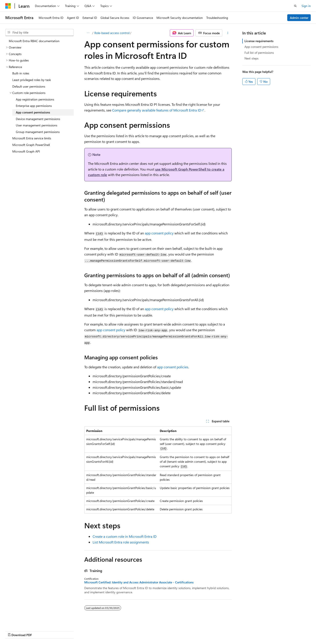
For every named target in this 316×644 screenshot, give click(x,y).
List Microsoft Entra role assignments (121, 542)
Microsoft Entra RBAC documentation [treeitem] (34, 41)
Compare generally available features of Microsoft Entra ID (157, 110)
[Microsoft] (8, 6)
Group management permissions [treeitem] (38, 132)
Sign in (306, 6)
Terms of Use (249, 630)
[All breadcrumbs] (88, 33)
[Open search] (295, 6)
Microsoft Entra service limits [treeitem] (32, 138)
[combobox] (39, 32)
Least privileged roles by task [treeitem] (32, 80)
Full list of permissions (259, 53)
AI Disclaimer (145, 630)
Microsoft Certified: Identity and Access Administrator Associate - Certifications (139, 582)
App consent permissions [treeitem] (33, 112)
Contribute (209, 630)
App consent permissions (261, 47)
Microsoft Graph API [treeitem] (26, 151)
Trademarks (270, 630)
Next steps (251, 58)
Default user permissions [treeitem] (29, 86)
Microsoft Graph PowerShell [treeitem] (31, 145)
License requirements (259, 41)
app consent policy (159, 233)
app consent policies (173, 367)
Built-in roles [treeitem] (21, 73)
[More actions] (228, 33)
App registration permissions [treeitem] (35, 99)
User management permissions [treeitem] (37, 125)
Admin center (299, 18)
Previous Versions (171, 630)
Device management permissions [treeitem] (38, 119)
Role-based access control (112, 33)
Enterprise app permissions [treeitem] (34, 106)
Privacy (227, 630)
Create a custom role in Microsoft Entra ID (125, 536)
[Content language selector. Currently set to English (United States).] (25, 630)
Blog (191, 630)
